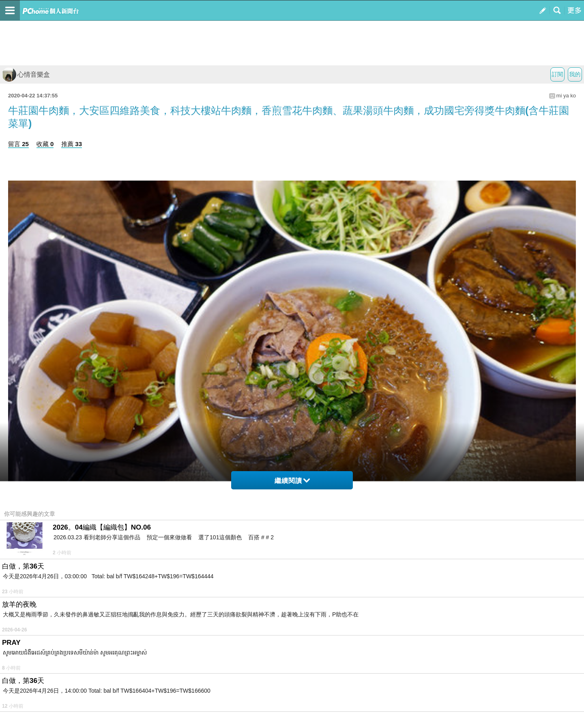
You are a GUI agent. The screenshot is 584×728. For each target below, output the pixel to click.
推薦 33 (72, 144)
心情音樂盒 (26, 74)
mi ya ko (566, 96)
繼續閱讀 (292, 481)
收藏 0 (45, 144)
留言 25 (18, 144)
